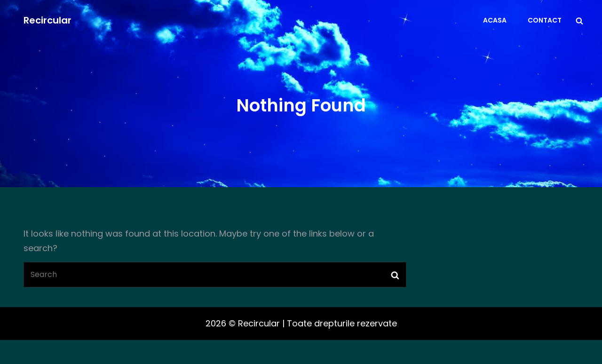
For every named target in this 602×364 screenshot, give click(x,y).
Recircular (48, 20)
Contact (545, 20)
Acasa (495, 20)
